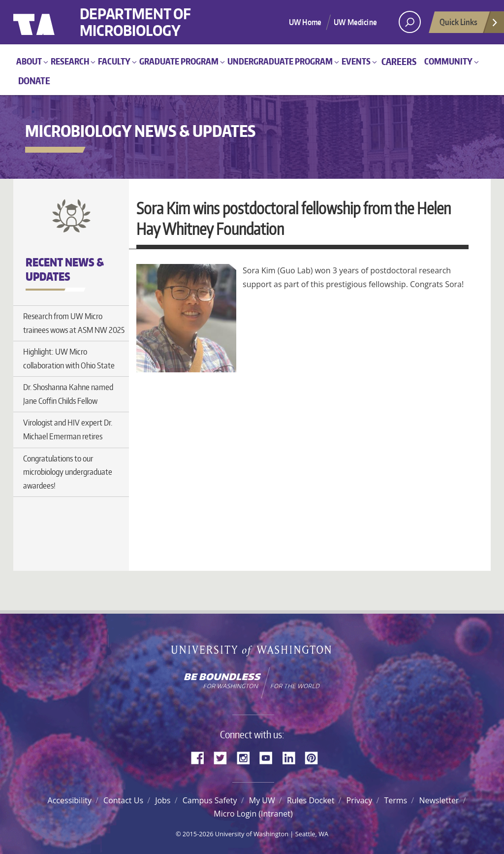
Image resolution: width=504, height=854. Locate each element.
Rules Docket (311, 800)
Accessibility (70, 800)
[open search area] (410, 22)
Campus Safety (210, 800)
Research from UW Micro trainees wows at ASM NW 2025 (74, 323)
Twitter (224, 757)
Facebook (201, 757)
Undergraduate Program (280, 61)
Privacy (360, 800)
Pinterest (315, 757)
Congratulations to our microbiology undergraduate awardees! (68, 472)
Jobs (163, 800)
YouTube (270, 757)
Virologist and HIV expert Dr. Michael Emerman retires (68, 429)
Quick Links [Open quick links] (469, 25)
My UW (262, 800)
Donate (34, 81)
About (29, 61)
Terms (395, 800)
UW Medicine (355, 22)
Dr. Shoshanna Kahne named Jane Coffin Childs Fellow (68, 394)
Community (448, 61)
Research (70, 61)
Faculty (114, 61)
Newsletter (439, 800)
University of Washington (53, 22)
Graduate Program (179, 61)
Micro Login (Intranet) (253, 814)
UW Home (305, 22)
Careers (399, 61)
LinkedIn (292, 757)
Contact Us (123, 800)
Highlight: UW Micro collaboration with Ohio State (69, 359)
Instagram (247, 757)
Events (356, 61)
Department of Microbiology (135, 22)
